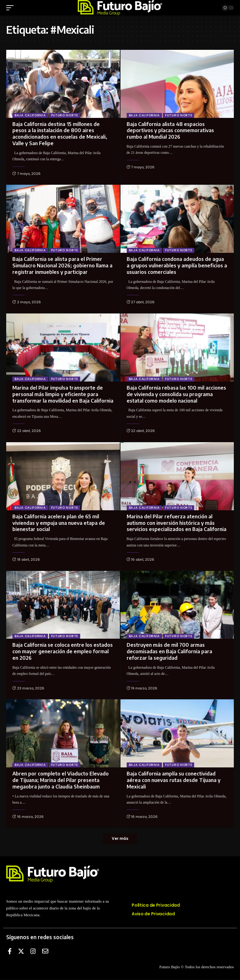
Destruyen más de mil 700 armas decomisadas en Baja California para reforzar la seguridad (169, 651)
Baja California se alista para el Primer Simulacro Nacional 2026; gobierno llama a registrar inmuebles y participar (62, 266)
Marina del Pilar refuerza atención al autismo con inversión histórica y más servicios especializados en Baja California (177, 523)
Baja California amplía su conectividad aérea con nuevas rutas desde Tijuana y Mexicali (174, 780)
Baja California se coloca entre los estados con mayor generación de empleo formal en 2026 (63, 651)
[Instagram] (33, 952)
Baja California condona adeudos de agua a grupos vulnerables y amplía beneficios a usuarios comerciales (177, 266)
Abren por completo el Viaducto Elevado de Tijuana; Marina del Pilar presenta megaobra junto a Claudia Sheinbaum (61, 780)
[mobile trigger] (11, 8)
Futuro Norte (65, 115)
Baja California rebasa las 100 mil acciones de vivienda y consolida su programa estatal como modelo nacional (176, 394)
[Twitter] (21, 952)
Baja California (30, 115)
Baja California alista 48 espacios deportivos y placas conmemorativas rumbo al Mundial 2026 (170, 131)
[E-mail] (45, 952)
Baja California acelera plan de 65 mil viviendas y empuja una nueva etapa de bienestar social (59, 523)
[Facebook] (10, 952)
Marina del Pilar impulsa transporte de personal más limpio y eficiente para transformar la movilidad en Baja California (63, 394)
